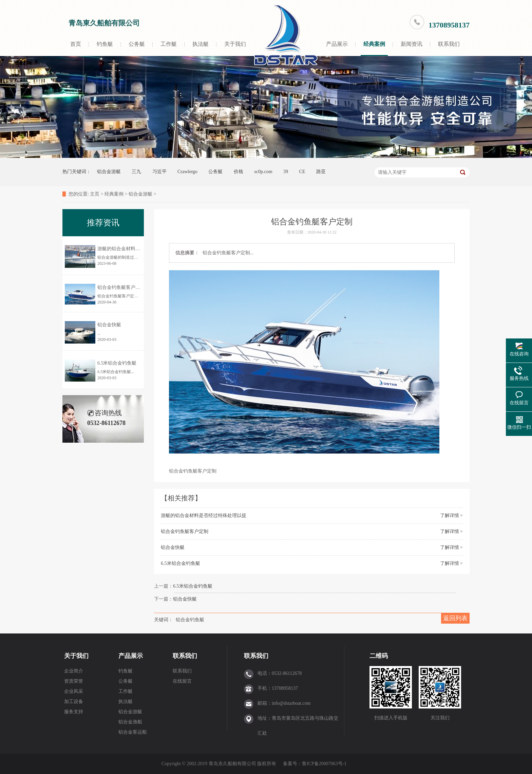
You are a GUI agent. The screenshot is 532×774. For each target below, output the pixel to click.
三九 (136, 172)
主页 (95, 194)
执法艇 (201, 44)
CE (302, 172)
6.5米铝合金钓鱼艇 (180, 563)
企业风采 (74, 691)
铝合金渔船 (130, 722)
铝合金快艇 (173, 547)
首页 (76, 44)
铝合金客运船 (133, 732)
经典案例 (374, 44)
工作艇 (169, 44)
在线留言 (182, 681)
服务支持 (74, 712)
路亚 (321, 172)
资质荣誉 (74, 681)
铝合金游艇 (109, 172)
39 (286, 172)
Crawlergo (187, 172)
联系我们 (449, 44)
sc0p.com (263, 172)
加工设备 (74, 702)
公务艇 (137, 44)
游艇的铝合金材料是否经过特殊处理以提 (204, 515)
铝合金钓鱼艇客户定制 (185, 531)
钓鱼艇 (105, 44)
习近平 (159, 172)
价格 (239, 172)
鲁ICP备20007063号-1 (325, 764)
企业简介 (74, 671)
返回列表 (455, 618)
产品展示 (337, 44)
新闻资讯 (412, 44)
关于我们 (235, 44)
